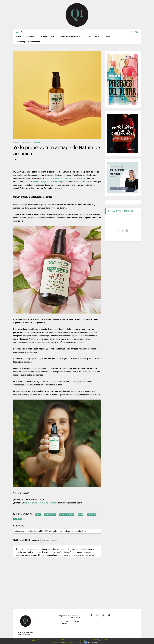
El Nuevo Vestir (94, 37)
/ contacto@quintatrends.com (28, 42)
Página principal (64, 616)
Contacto (76, 622)
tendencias (26, 142)
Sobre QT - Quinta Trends (76, 617)
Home (19, 37)
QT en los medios (64, 623)
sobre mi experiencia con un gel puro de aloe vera (66, 178)
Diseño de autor (49, 37)
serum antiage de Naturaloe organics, (50, 182)
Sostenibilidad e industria (71, 37)
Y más (101, 642)
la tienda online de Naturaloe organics (40, 503)
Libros (108, 37)
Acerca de (32, 37)
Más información (93, 642)
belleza (37, 142)
